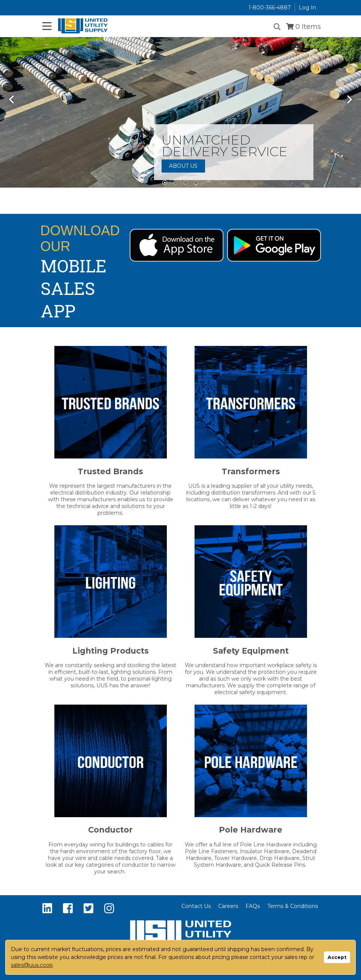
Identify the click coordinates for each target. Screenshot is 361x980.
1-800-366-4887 (270, 8)
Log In (307, 8)
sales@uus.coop (32, 965)
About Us (183, 166)
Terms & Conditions (293, 906)
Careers (228, 906)
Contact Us (196, 906)
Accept (337, 957)
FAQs (253, 906)
